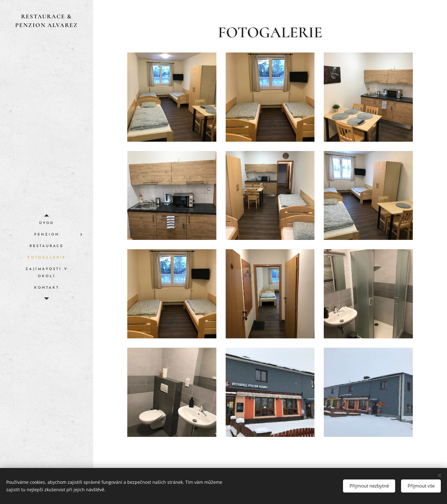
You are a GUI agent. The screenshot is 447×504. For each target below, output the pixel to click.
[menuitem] (47, 223)
